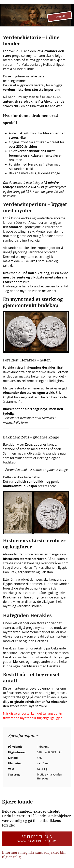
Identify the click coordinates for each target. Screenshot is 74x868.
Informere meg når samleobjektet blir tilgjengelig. (34, 855)
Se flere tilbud (37, 839)
